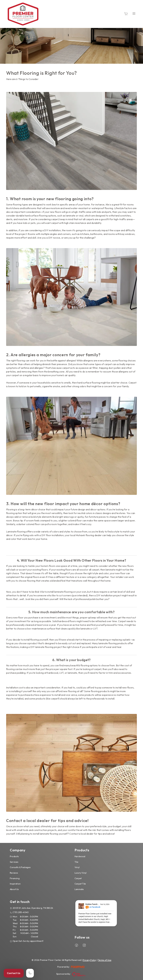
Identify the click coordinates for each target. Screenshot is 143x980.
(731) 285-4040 (21, 912)
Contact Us (14, 973)
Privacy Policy (90, 960)
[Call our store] (30, 973)
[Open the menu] (134, 13)
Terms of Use (105, 960)
